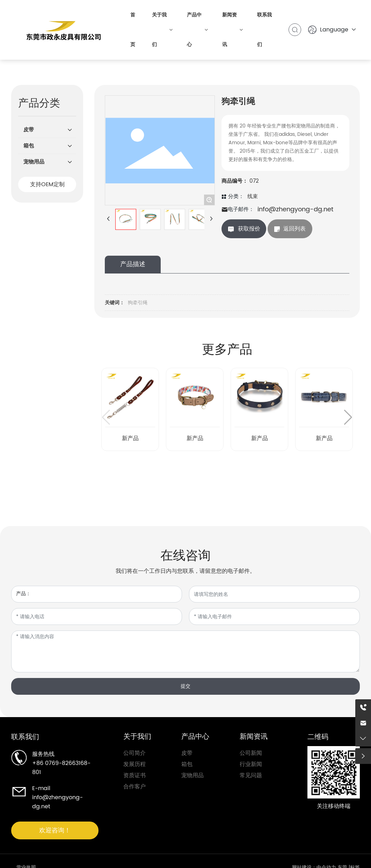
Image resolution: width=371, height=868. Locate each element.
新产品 (130, 438)
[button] (348, 417)
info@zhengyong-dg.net (295, 209)
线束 (253, 196)
